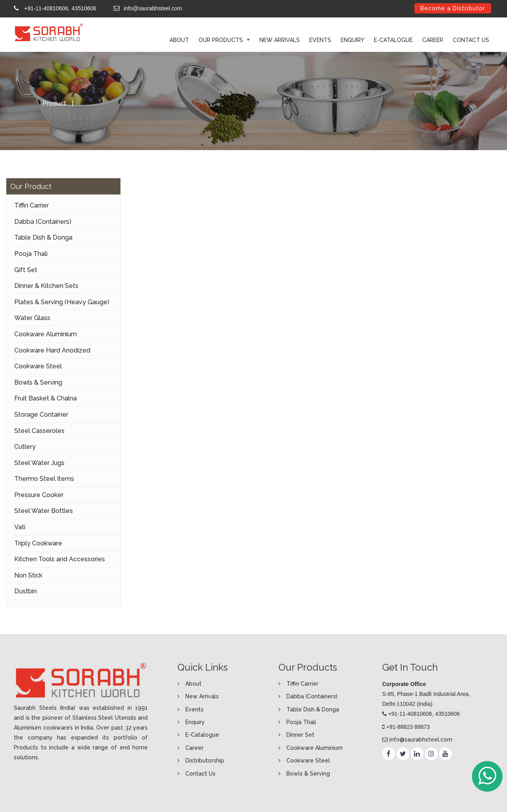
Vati (20, 527)
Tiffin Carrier (31, 205)
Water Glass (32, 318)
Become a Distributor (453, 8)
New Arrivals (280, 40)
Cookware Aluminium (46, 334)
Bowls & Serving (38, 382)
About (193, 684)
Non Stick (28, 575)
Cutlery (25, 447)
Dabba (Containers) (43, 222)
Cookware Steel (38, 366)
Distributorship (205, 761)
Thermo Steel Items (44, 479)
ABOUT (179, 40)
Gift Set (26, 270)
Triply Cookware (38, 543)
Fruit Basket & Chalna (46, 398)
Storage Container (41, 415)
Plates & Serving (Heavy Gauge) (62, 302)
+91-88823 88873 (408, 727)
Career (433, 40)
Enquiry (353, 40)
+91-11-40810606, (47, 8)
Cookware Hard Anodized (52, 350)
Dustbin (26, 591)
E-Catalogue (393, 40)
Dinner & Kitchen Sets (46, 286)
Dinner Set (300, 735)
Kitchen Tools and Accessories (60, 559)
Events (320, 40)
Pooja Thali (31, 254)
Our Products (221, 40)
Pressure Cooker (39, 495)
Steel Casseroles (39, 431)
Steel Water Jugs (39, 463)
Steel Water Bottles (44, 511)
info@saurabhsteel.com (153, 8)
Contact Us (471, 40)
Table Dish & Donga (43, 237)
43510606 (84, 8)
